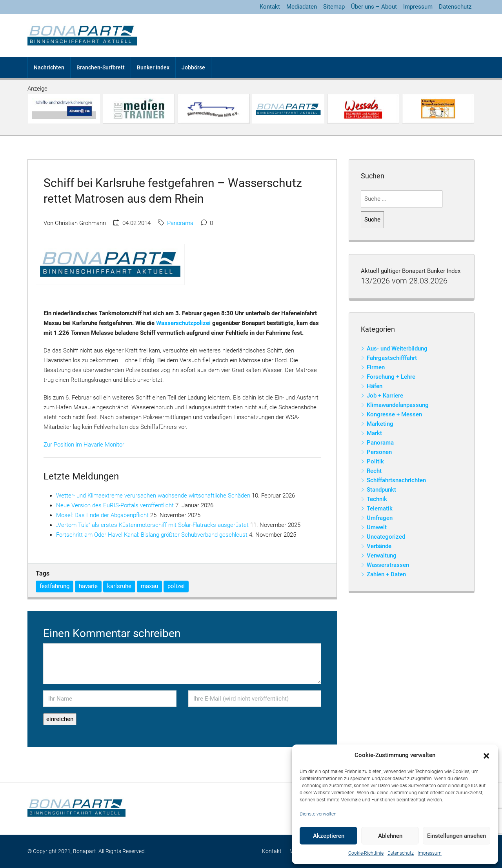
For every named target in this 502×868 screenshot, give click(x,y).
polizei (176, 586)
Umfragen (380, 518)
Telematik (380, 508)
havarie (88, 586)
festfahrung (55, 586)
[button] (486, 755)
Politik (375, 461)
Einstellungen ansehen (457, 836)
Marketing (380, 424)
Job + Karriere (385, 396)
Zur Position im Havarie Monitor (84, 445)
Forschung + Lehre (391, 377)
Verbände (379, 546)
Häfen (375, 386)
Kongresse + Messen (394, 414)
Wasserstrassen (388, 565)
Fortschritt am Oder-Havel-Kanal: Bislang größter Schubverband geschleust (152, 535)
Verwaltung (382, 556)
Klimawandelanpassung (398, 405)
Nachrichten (49, 67)
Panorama (180, 223)
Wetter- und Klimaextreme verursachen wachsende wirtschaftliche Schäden (153, 496)
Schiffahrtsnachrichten (396, 480)
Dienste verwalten (318, 814)
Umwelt (377, 527)
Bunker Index (153, 67)
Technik (377, 499)
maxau (149, 586)
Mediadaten (302, 7)
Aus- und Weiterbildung (397, 349)
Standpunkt (381, 490)
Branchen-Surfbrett (101, 67)
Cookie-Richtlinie (366, 853)
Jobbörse (193, 67)
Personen (379, 452)
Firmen (376, 367)
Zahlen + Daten (386, 574)
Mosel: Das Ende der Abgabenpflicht (102, 515)
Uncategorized (386, 537)
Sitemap (334, 7)
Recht (374, 471)
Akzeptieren (329, 836)
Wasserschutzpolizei (183, 323)
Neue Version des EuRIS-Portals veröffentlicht (115, 505)
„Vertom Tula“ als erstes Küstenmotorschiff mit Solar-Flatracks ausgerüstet (152, 525)
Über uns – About (374, 7)
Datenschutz (401, 853)
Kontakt (270, 7)
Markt (374, 433)
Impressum (430, 853)
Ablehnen (390, 836)
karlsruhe (119, 586)
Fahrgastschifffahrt (392, 358)
